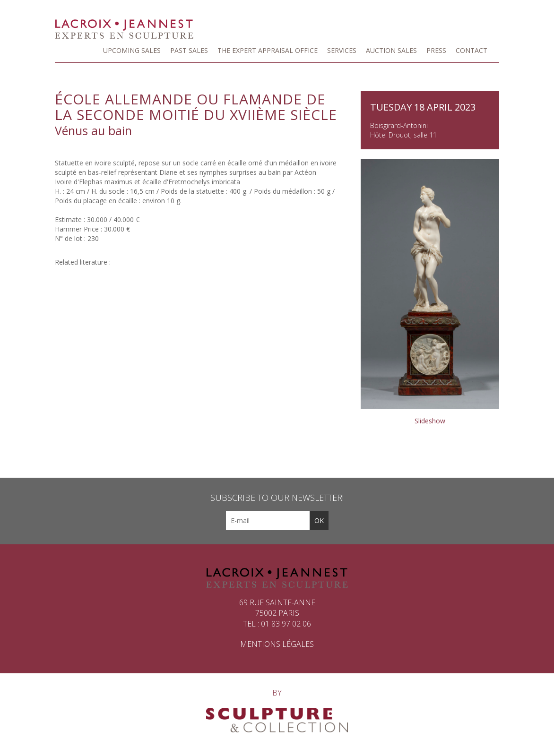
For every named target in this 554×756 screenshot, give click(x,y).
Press (436, 50)
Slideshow (430, 421)
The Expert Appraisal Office (268, 50)
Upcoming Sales (132, 50)
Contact (472, 50)
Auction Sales (391, 50)
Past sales (189, 50)
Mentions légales (277, 644)
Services (342, 50)
